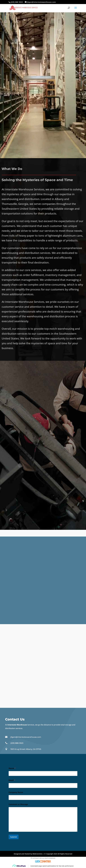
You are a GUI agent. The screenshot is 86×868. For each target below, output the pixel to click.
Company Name (16, 792)
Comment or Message (18, 804)
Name (12, 768)
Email (12, 780)
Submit (14, 837)
